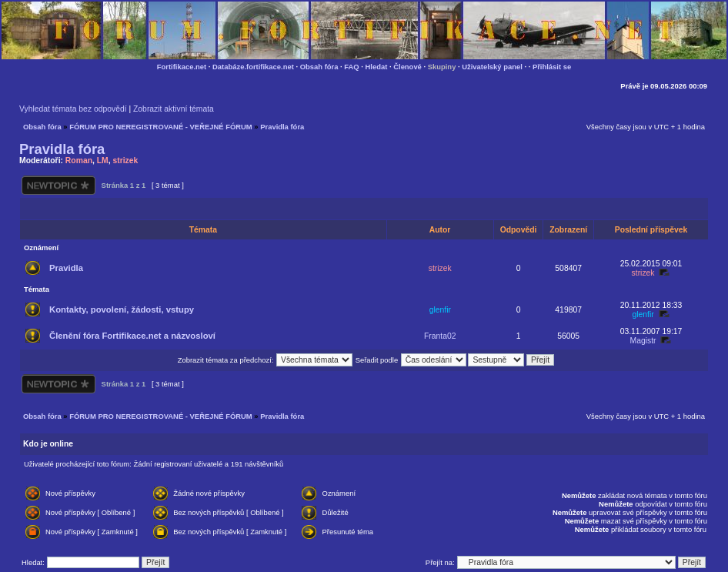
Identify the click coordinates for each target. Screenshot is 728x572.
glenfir (440, 310)
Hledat (377, 67)
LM (103, 161)
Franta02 (440, 336)
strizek (125, 161)
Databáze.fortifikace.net (253, 67)
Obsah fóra (319, 67)
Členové (407, 67)
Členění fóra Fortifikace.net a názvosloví (132, 336)
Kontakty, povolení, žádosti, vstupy (122, 309)
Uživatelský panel (492, 67)
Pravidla (66, 268)
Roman (79, 161)
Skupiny (442, 67)
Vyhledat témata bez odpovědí (73, 109)
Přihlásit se (552, 67)
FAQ (351, 67)
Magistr (643, 341)
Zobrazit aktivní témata (174, 109)
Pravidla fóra (282, 127)
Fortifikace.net (182, 67)
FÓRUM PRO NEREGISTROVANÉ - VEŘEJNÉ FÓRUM (160, 127)
